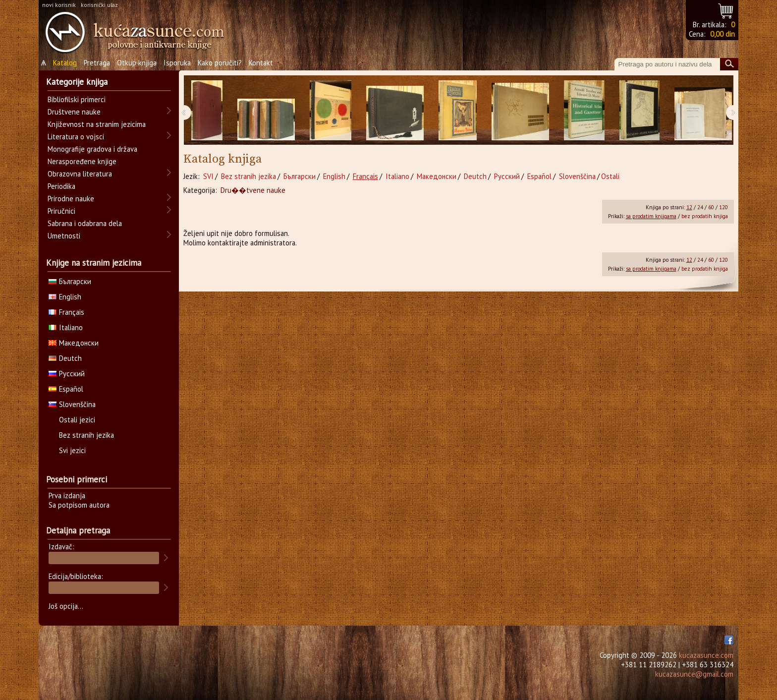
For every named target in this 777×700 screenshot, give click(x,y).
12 (689, 207)
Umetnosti (64, 236)
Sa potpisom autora (79, 505)
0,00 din (722, 34)
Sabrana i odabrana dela (85, 223)
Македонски (437, 176)
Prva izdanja (67, 496)
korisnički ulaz (99, 5)
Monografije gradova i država (92, 149)
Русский (507, 176)
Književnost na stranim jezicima (97, 124)
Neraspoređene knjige (82, 161)
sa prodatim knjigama (651, 216)
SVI (208, 176)
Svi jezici (72, 450)
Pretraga (97, 63)
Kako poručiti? (220, 63)
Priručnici (61, 211)
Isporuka (177, 63)
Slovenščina (577, 176)
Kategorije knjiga (77, 82)
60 (711, 207)
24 (700, 207)
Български (300, 176)
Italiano (397, 176)
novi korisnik (59, 5)
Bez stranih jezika (249, 176)
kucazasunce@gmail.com (694, 674)
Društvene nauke (74, 112)
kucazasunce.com (706, 655)
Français (365, 176)
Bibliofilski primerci (77, 99)
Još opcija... (66, 606)
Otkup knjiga (137, 63)
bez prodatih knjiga (705, 216)
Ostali (610, 176)
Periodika (61, 186)
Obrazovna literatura (80, 174)
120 (723, 207)
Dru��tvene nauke (253, 190)
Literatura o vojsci (76, 137)
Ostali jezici (77, 420)
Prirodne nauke (71, 199)
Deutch (475, 176)
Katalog (65, 63)
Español (539, 176)
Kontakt (261, 63)
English (334, 176)
